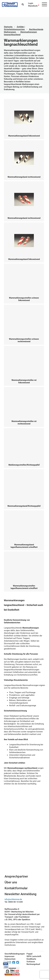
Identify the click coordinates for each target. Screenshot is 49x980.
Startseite (8, 27)
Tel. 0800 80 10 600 (14, 902)
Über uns (11, 882)
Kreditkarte (31, 959)
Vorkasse (31, 962)
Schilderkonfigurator (24, 857)
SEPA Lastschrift (34, 956)
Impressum (9, 956)
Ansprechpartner (16, 876)
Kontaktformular (16, 888)
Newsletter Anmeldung (21, 894)
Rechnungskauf (33, 964)
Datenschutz (10, 959)
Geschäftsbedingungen (13, 954)
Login (31, 3)
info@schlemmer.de (13, 899)
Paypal (29, 954)
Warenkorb (33, 6)
